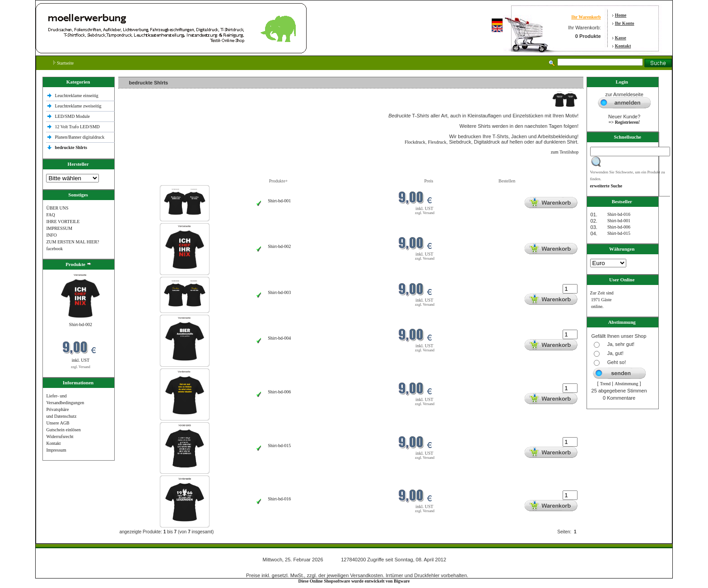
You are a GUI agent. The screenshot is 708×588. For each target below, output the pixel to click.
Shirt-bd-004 (279, 338)
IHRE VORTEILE (63, 222)
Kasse (621, 38)
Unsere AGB (58, 423)
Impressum (56, 450)
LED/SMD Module (72, 116)
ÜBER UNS (57, 208)
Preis (429, 181)
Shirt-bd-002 (81, 324)
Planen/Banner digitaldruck (79, 137)
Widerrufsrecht (60, 436)
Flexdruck (437, 142)
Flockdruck (415, 142)
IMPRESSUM (59, 228)
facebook (54, 249)
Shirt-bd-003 (279, 292)
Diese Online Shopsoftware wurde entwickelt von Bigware (354, 581)
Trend (606, 384)
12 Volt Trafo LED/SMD (77, 127)
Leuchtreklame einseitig (77, 96)
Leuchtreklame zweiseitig (79, 106)
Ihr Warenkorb (586, 17)
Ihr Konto (625, 23)
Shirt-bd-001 (279, 201)
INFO (51, 235)
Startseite (63, 63)
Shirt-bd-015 (279, 446)
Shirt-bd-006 (279, 392)
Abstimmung (626, 384)
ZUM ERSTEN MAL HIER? (72, 242)
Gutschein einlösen (63, 430)
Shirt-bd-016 (279, 499)
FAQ (50, 215)
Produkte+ (279, 181)
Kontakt (623, 46)
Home (621, 15)
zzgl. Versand (81, 367)
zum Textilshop (565, 152)
